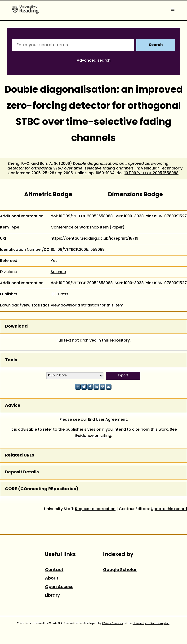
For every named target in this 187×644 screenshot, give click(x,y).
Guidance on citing (93, 436)
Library (52, 596)
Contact (54, 570)
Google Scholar (120, 570)
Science (58, 272)
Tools (11, 360)
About (52, 578)
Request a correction (95, 509)
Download (16, 327)
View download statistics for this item (87, 306)
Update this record (169, 509)
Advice (13, 406)
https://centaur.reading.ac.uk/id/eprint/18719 (94, 239)
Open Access (59, 587)
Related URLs (20, 455)
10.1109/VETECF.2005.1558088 (151, 173)
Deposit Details (22, 472)
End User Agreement (107, 420)
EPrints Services (113, 623)
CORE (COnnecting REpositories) (42, 489)
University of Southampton (151, 623)
